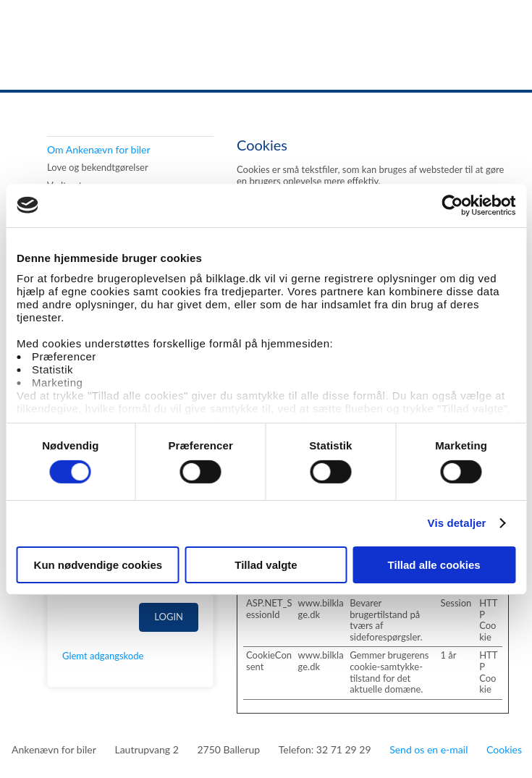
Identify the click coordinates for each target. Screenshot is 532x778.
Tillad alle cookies (434, 565)
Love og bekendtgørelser (98, 168)
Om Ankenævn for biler (99, 149)
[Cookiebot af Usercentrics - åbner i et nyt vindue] (452, 205)
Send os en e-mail (428, 749)
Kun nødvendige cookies (98, 565)
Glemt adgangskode (103, 656)
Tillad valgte (266, 565)
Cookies (504, 749)
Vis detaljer (457, 523)
